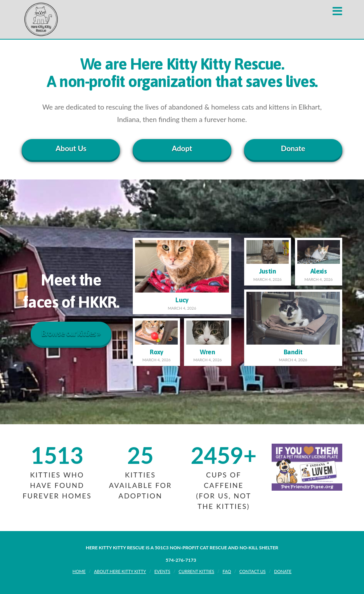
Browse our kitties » (71, 333)
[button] (337, 11)
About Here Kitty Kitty (120, 571)
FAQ (227, 571)
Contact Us (253, 571)
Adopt (182, 148)
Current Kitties (196, 571)
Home (79, 571)
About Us (71, 148)
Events (162, 571)
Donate (293, 148)
